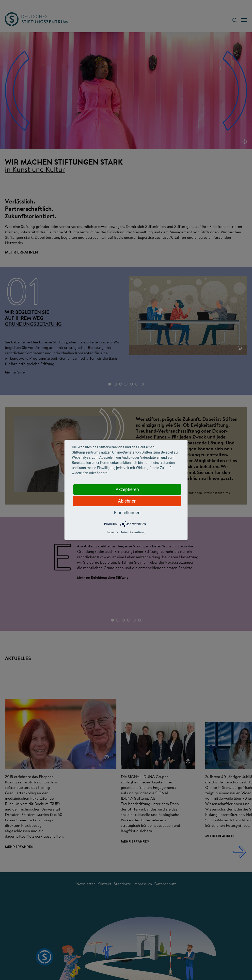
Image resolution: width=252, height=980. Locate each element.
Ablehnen (127, 501)
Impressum (113, 532)
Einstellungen (127, 513)
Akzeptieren (127, 489)
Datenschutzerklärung (133, 532)
